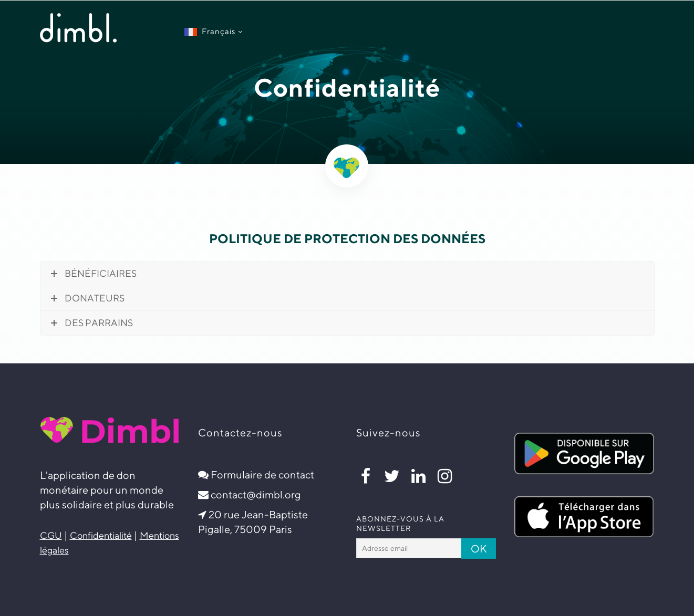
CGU (51, 535)
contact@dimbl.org (256, 494)
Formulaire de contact (262, 474)
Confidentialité (101, 535)
